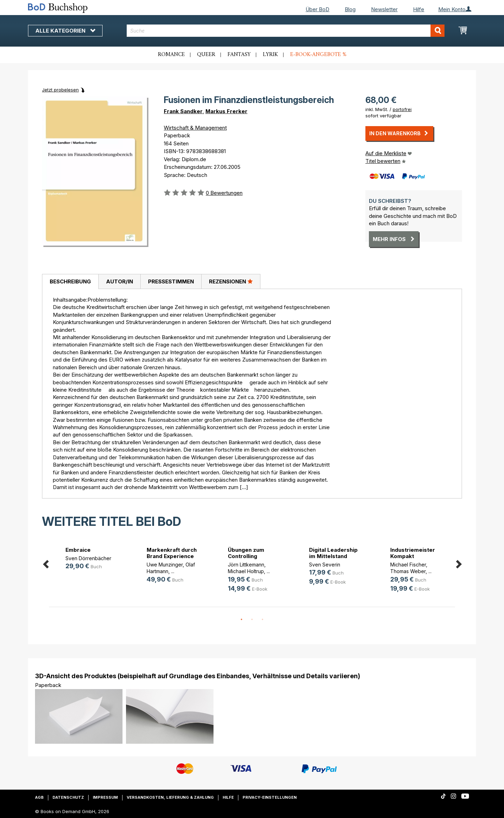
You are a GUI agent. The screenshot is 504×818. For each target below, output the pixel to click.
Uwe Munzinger (165, 565)
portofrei (402, 109)
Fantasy (239, 55)
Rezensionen (231, 281)
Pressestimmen (171, 281)
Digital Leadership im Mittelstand (333, 553)
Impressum (105, 797)
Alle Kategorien (65, 31)
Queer (206, 55)
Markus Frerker (226, 111)
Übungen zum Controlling (246, 553)
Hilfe (419, 9)
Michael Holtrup (246, 571)
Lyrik (270, 55)
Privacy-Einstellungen (270, 797)
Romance (171, 55)
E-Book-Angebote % (318, 55)
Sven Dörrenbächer (88, 558)
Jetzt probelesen (60, 90)
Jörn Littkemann (246, 565)
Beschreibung (70, 281)
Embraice (78, 550)
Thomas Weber (408, 571)
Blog (350, 9)
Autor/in (120, 281)
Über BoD (317, 9)
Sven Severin (325, 565)
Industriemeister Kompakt (413, 553)
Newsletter (384, 9)
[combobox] (286, 31)
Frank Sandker (183, 111)
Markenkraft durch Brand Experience (172, 553)
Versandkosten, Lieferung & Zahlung (170, 797)
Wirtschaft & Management (195, 128)
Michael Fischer (408, 565)
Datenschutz (68, 797)
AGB (39, 797)
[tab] (70, 282)
